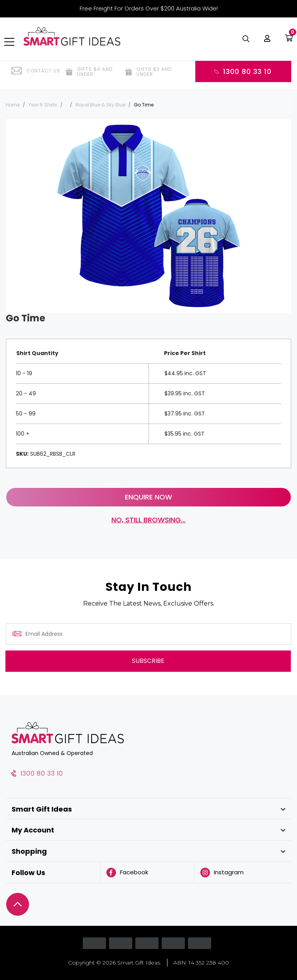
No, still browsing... (148, 520)
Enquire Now (148, 497)
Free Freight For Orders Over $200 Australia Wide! (149, 8)
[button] (266, 43)
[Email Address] (148, 634)
